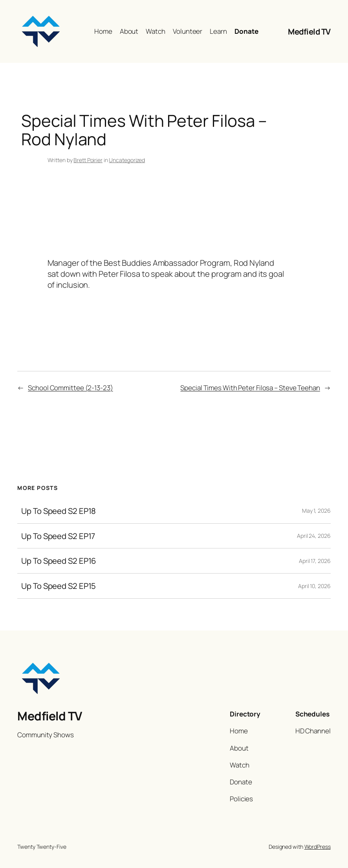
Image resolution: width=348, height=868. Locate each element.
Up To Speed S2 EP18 (59, 511)
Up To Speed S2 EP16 (59, 561)
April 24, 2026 (314, 536)
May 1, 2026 (316, 511)
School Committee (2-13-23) (70, 388)
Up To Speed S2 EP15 (59, 586)
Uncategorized (127, 160)
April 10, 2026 (314, 586)
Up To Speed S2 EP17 (58, 536)
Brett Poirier (88, 160)
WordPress (318, 847)
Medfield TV (309, 31)
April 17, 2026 (315, 561)
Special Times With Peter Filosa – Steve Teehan (250, 388)
